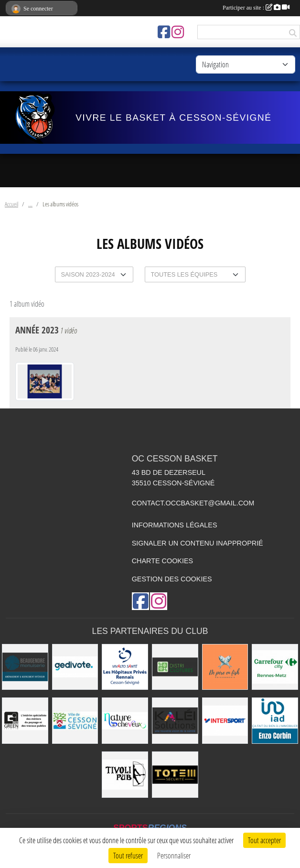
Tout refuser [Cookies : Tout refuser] (128, 855)
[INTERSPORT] (225, 721)
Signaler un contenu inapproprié (198, 543)
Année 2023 (37, 330)
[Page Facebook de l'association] (164, 32)
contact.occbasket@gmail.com (193, 503)
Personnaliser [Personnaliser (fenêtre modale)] (174, 855)
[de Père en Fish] (225, 667)
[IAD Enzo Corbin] (275, 721)
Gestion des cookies (172, 579)
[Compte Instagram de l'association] (178, 32)
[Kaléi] (175, 721)
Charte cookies (162, 561)
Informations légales (175, 525)
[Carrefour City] (275, 667)
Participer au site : (256, 8)
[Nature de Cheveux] (125, 721)
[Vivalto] (125, 667)
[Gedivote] (75, 667)
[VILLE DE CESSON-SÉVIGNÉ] (75, 721)
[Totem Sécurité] (175, 775)
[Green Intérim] (25, 721)
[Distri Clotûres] (175, 667)
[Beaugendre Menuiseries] (25, 667)
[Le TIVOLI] (125, 775)
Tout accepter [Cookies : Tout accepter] (264, 840)
